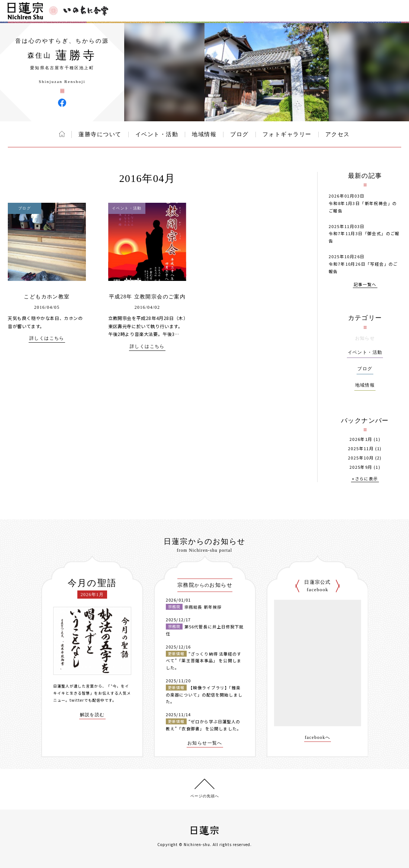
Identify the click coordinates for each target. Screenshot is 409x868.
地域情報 (204, 134)
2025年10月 (361, 458)
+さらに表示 (365, 479)
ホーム (62, 134)
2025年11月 (361, 449)
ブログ (239, 134)
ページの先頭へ (205, 796)
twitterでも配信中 (87, 700)
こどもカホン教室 (47, 297)
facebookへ (318, 738)
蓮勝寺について (100, 134)
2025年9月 (361, 467)
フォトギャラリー (287, 134)
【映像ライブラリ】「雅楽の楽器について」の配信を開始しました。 (204, 694)
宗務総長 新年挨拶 (203, 607)
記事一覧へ (365, 285)
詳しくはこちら (47, 338)
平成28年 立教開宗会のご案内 (147, 297)
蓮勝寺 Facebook (62, 103)
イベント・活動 (157, 134)
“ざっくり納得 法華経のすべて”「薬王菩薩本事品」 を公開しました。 (204, 661)
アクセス (338, 134)
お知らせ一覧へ (205, 743)
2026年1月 (361, 439)
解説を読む (92, 715)
